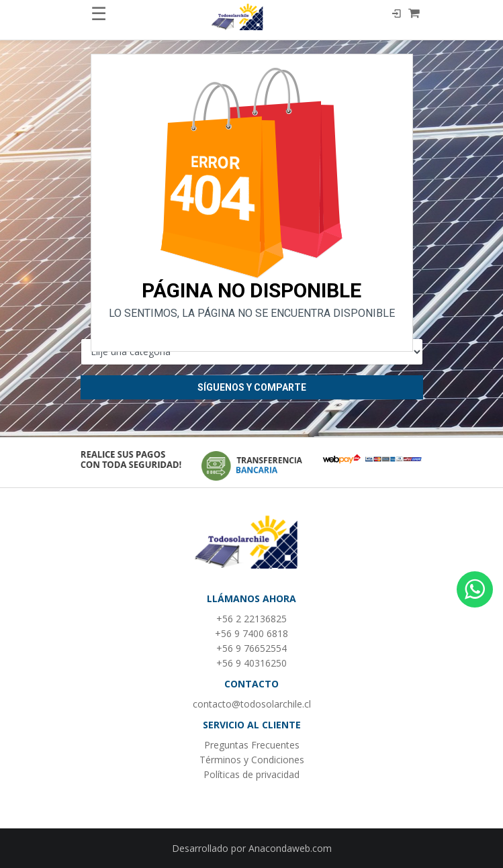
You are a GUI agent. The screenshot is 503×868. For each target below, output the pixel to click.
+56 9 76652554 (251, 648)
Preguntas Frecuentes (252, 745)
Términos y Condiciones (252, 760)
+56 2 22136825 (251, 619)
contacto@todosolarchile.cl (252, 704)
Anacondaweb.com (290, 848)
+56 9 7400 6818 (251, 633)
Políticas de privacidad (251, 774)
